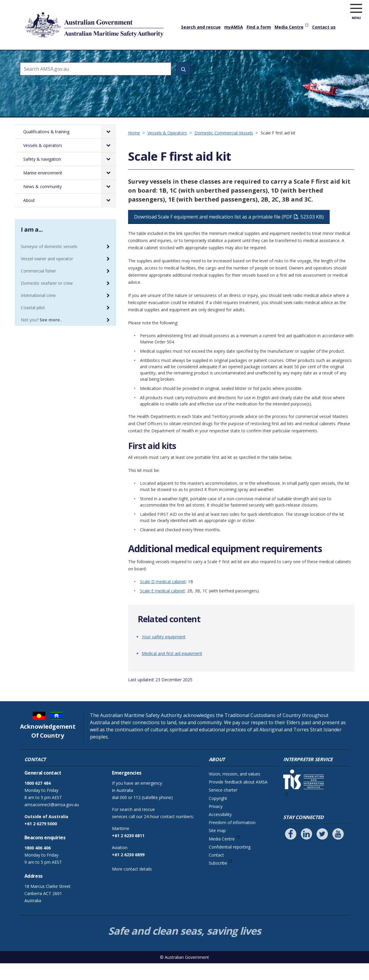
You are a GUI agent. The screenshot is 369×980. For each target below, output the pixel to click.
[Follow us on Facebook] (291, 851)
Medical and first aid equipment (172, 670)
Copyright (218, 815)
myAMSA (234, 27)
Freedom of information (232, 839)
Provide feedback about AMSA (238, 799)
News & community (285, 58)
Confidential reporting (230, 864)
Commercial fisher (38, 288)
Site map (217, 847)
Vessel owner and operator (47, 275)
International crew (38, 312)
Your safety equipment (164, 653)
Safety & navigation (178, 58)
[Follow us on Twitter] (322, 851)
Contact (216, 872)
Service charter (223, 807)
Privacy (216, 823)
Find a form (259, 27)
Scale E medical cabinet (162, 607)
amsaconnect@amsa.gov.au (52, 821)
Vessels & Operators (167, 150)
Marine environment (232, 58)
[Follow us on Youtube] (338, 851)
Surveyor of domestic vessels (49, 263)
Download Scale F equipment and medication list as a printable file (229, 233)
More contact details (132, 886)
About (322, 58)
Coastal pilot (33, 324)
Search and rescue (201, 27)
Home (27, 53)
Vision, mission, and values (235, 791)
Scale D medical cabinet (163, 598)
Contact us (324, 27)
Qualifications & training (66, 58)
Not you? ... (42, 336)
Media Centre (289, 27)
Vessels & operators (125, 58)
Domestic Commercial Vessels (224, 150)
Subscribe (218, 880)
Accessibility (220, 831)
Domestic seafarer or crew (47, 300)
